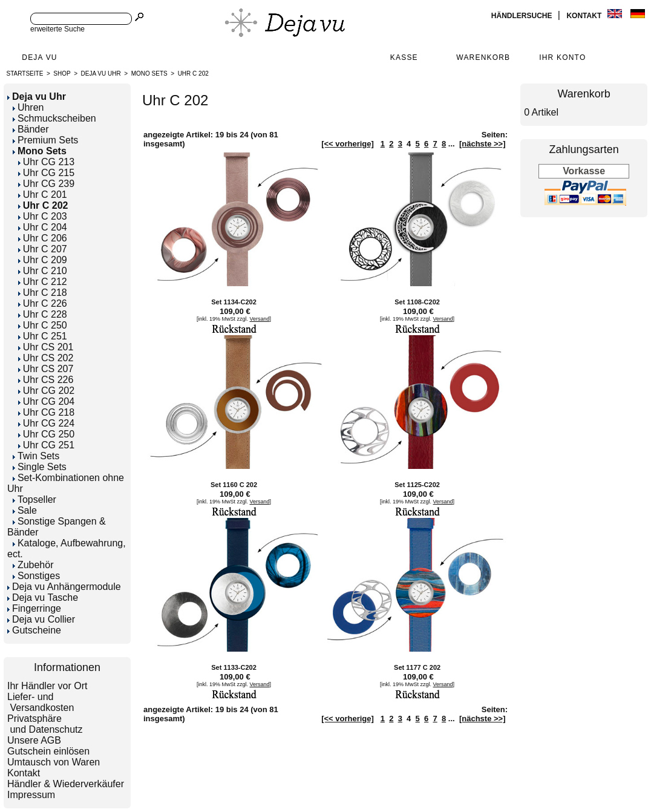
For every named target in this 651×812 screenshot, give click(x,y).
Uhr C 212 (43, 282)
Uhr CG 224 (46, 423)
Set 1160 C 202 (234, 485)
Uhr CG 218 (46, 412)
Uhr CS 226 (46, 380)
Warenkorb (483, 57)
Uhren (28, 107)
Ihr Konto (562, 57)
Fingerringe (34, 608)
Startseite (25, 74)
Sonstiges (36, 576)
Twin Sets (36, 456)
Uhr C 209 (43, 260)
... (452, 144)
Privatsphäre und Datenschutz (45, 724)
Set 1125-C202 (417, 485)
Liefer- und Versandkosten (41, 702)
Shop (62, 74)
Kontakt (585, 16)
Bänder (31, 129)
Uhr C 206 (43, 238)
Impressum (31, 795)
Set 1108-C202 (417, 302)
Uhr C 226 (43, 303)
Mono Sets (149, 74)
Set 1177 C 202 (417, 667)
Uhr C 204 (43, 227)
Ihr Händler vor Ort (47, 686)
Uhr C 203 (43, 216)
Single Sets (40, 467)
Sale (25, 510)
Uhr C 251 (43, 336)
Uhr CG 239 (46, 184)
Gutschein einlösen (48, 751)
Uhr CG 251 (46, 445)
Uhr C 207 (43, 249)
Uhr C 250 (43, 325)
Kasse (404, 57)
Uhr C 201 (43, 195)
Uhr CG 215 (46, 173)
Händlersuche (523, 16)
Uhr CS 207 (46, 369)
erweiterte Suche (57, 29)
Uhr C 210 (43, 271)
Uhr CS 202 (46, 358)
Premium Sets (45, 140)
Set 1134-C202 (234, 302)
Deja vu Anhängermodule (64, 587)
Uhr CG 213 (46, 162)
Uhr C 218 (43, 293)
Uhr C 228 (43, 314)
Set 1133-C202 (234, 667)
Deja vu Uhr (101, 74)
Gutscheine (34, 630)
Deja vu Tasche (43, 598)
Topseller (34, 499)
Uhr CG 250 (46, 434)
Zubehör (33, 565)
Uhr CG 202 (46, 391)
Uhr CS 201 (46, 347)
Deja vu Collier (41, 619)
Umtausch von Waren (54, 762)
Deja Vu (39, 57)
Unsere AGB (34, 740)
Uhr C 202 (193, 74)
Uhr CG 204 (46, 401)
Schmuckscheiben (54, 118)
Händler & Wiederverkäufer (66, 784)
